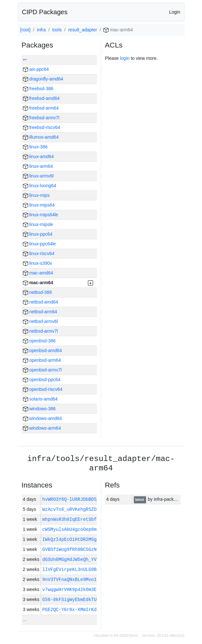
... (25, 619)
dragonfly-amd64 (43, 79)
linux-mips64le (41, 215)
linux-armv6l (38, 176)
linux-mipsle (38, 224)
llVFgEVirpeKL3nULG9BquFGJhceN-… (84, 569)
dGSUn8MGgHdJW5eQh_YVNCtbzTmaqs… (84, 559)
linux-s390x (38, 263)
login (125, 58)
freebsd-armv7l (41, 118)
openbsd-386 (39, 341)
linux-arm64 (38, 166)
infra (41, 30)
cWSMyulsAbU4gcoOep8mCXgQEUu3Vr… (84, 529)
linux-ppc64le (39, 244)
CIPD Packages (45, 12)
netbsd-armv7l (41, 331)
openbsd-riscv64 (43, 389)
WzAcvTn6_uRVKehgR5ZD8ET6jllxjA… (84, 509)
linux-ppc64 (38, 234)
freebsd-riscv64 (42, 127)
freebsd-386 (38, 89)
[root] (26, 30)
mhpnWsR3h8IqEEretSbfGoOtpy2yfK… (84, 519)
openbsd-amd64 (43, 350)
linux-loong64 (40, 186)
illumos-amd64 (41, 137)
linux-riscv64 (39, 253)
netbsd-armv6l (41, 321)
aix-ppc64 (36, 69)
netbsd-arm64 (40, 312)
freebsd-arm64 (41, 108)
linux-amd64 (38, 156)
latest (140, 499)
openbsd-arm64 (42, 360)
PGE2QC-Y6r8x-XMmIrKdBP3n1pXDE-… (84, 610)
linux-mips (36, 195)
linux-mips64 (39, 205)
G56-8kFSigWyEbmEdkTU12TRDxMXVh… (84, 600)
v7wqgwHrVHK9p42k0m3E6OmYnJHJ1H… (84, 590)
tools (57, 30)
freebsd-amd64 (41, 98)
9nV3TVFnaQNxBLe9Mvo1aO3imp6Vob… (84, 580)
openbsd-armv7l (42, 370)
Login (175, 12)
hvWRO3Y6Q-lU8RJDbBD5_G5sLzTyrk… (86, 499)
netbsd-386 (37, 292)
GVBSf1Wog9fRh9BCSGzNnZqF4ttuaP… (84, 549)
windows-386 (39, 409)
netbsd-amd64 (41, 302)
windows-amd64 (43, 418)
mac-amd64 (38, 273)
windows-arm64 (42, 428)
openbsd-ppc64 (42, 380)
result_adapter (83, 30)
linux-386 (35, 147)
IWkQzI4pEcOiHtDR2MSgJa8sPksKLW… (84, 539)
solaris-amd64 (40, 399)
